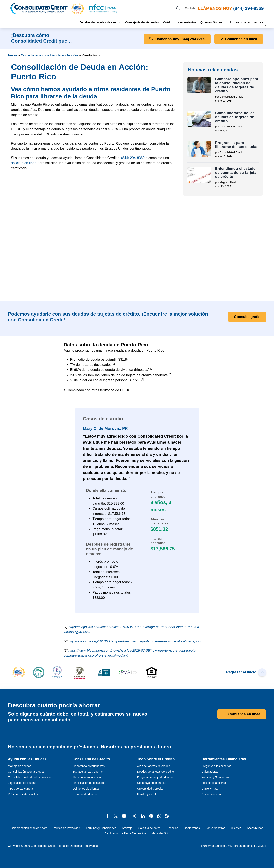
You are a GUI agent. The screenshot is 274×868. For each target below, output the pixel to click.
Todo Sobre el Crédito (156, 759)
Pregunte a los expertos (217, 766)
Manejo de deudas (20, 766)
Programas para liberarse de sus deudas (237, 145)
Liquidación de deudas (22, 783)
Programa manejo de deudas (155, 777)
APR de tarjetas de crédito (154, 766)
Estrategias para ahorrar (88, 772)
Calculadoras (210, 772)
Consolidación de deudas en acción (30, 777)
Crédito (168, 22)
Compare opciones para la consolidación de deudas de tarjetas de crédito (237, 85)
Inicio (13, 55)
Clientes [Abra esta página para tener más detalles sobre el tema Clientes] (236, 828)
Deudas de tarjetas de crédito (101, 22)
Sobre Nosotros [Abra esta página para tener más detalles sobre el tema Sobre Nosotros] (215, 828)
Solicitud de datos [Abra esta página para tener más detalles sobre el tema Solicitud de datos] (150, 828)
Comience (238, 39)
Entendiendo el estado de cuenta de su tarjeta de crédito (236, 173)
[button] (78, 9)
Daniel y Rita (210, 789)
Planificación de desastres (89, 783)
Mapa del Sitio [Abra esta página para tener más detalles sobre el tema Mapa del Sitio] (161, 833)
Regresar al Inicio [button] (246, 672)
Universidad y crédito (150, 789)
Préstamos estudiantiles (23, 794)
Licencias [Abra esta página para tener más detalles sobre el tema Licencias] (172, 828)
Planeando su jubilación (88, 777)
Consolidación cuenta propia (26, 772)
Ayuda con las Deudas (27, 759)
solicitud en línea (24, 163)
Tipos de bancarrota (21, 789)
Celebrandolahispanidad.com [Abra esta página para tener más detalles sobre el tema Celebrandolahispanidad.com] (29, 828)
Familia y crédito (147, 794)
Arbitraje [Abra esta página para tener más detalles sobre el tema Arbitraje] (127, 828)
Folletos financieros (214, 783)
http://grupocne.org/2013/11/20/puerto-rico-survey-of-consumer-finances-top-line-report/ (135, 641)
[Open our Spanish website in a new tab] (190, 9)
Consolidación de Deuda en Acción (49, 55)
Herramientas (187, 22)
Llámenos (177, 39)
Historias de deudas (85, 794)
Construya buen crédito (152, 783)
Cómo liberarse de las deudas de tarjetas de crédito (235, 117)
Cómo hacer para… (214, 794)
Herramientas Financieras (224, 759)
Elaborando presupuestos (89, 766)
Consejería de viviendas (142, 22)
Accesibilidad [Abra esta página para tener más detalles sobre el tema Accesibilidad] (255, 828)
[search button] (178, 8)
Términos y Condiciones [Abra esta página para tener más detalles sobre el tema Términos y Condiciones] (101, 828)
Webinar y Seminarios (215, 777)
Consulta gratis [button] (247, 317)
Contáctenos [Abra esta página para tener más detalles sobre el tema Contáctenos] (192, 828)
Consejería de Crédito (91, 759)
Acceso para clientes (246, 22)
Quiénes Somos (211, 22)
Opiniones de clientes (86, 789)
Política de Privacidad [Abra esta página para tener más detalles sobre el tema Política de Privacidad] (67, 828)
